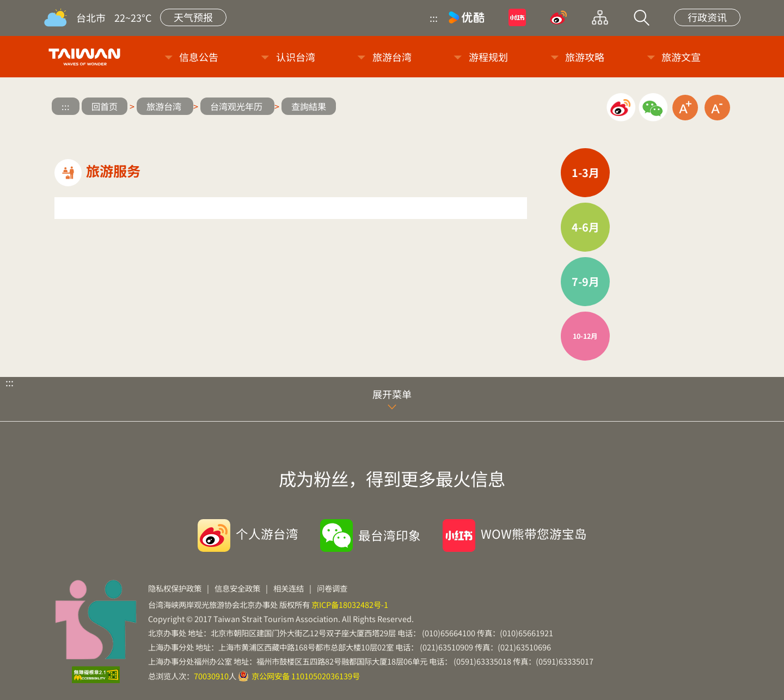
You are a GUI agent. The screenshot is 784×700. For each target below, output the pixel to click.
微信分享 (653, 108)
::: (434, 17)
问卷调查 (332, 588)
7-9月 (586, 281)
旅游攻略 (585, 57)
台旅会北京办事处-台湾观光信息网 (86, 57)
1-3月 (586, 172)
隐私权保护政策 (175, 588)
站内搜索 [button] (641, 17)
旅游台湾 (392, 57)
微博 (559, 17)
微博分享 (621, 108)
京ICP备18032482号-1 (350, 604)
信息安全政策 (237, 588)
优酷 (467, 17)
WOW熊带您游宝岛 (534, 533)
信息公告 (199, 57)
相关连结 (289, 588)
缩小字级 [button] (717, 108)
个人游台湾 (267, 533)
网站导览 (600, 17)
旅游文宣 (681, 57)
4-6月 (586, 227)
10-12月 (585, 336)
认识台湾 (296, 57)
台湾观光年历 (237, 106)
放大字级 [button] (685, 108)
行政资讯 (707, 17)
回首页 (105, 106)
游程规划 (488, 57)
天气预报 (193, 17)
